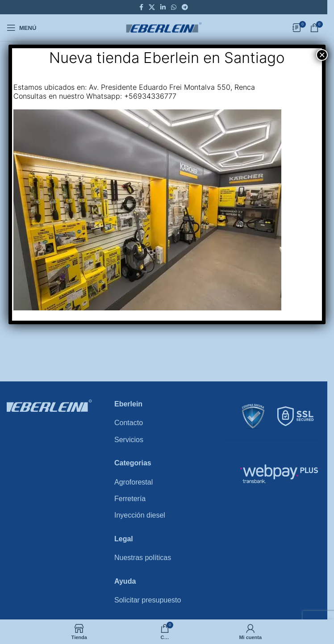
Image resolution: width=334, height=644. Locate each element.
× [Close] (322, 55)
